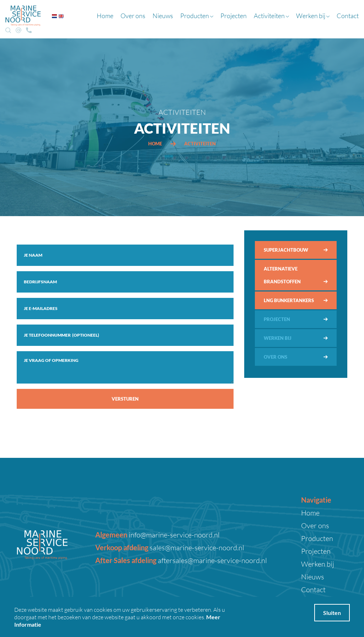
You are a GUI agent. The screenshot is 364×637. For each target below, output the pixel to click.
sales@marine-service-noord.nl (196, 547)
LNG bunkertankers (289, 300)
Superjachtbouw (286, 250)
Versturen (125, 399)
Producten (197, 16)
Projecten (234, 16)
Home (105, 16)
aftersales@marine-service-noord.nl (212, 560)
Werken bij (313, 16)
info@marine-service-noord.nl (173, 535)
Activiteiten (271, 16)
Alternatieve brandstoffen (282, 275)
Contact (348, 16)
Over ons (133, 16)
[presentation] (71, 428)
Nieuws (163, 16)
